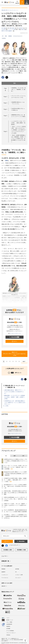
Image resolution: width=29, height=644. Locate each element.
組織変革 (3, 572)
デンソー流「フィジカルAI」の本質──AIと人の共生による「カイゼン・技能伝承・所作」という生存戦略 (16, 467)
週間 (15, 456)
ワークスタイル (5, 578)
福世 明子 (21, 28)
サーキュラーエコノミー (18, 36)
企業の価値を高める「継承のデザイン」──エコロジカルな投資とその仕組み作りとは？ (15, 392)
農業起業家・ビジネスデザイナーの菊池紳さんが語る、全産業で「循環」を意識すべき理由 (15, 397)
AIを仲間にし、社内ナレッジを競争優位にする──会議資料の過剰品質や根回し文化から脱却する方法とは (16, 516)
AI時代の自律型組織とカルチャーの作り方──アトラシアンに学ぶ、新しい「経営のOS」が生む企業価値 (16, 499)
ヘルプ (8, 617)
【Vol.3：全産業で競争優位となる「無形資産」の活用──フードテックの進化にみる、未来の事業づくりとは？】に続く (18, 138)
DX (16, 572)
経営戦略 (17, 569)
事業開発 (10, 36)
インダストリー (5, 575)
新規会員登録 (14, 337)
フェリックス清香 (12, 30)
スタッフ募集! (9, 621)
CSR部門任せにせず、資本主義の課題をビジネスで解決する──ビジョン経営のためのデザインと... (15, 403)
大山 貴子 (4, 30)
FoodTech (4, 38)
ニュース (5, 556)
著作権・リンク (10, 619)
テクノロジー (18, 578)
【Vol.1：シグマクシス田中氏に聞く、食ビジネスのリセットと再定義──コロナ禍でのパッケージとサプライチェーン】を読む (18, 130)
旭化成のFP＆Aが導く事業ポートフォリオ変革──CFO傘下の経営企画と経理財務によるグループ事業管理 (16, 474)
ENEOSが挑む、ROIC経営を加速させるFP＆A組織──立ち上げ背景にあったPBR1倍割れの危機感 (15, 493)
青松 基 (23, 30)
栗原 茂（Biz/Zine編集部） (7, 31)
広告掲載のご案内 (8, 550)
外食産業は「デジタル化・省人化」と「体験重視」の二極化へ (18, 89)
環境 (6, 36)
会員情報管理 (9, 623)
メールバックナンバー (15, 333)
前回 (6, 161)
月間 (23, 456)
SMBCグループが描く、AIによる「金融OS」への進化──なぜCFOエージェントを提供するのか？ (16, 505)
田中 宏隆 (4, 28)
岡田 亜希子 (12, 28)
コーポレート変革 (19, 575)
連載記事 (4, 586)
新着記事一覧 (6, 561)
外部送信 (8, 634)
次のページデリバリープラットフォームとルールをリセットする (15, 354)
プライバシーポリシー (11, 632)
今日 (6, 456)
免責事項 (8, 626)
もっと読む (6, 406)
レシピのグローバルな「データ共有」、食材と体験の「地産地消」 (18, 123)
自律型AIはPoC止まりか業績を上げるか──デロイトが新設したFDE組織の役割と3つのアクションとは (16, 461)
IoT (3, 36)
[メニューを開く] (2, 2)
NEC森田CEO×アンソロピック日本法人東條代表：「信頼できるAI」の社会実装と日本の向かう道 (15, 486)
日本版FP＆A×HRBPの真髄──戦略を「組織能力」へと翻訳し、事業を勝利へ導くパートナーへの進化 (15, 480)
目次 (20, 83)
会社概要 (8, 628)
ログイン (14, 341)
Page (5, 97)
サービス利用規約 (10, 630)
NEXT (25, 361)
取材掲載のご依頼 (21, 550)
